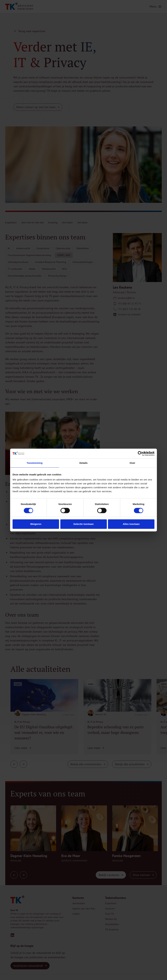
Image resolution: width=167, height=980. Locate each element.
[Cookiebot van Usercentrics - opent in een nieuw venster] (140, 454)
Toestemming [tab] (35, 463)
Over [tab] (133, 463)
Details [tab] (83, 463)
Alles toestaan (131, 524)
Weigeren (36, 524)
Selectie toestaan (83, 524)
